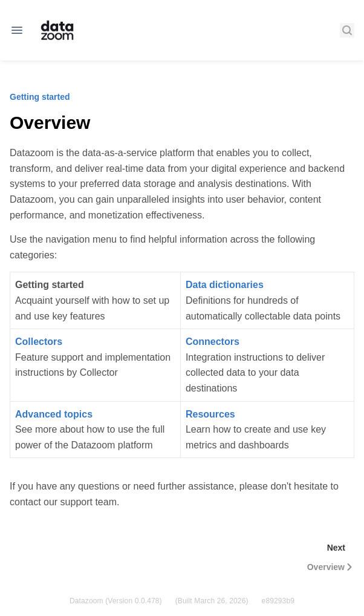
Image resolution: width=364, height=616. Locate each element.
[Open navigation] (17, 30)
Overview (331, 567)
